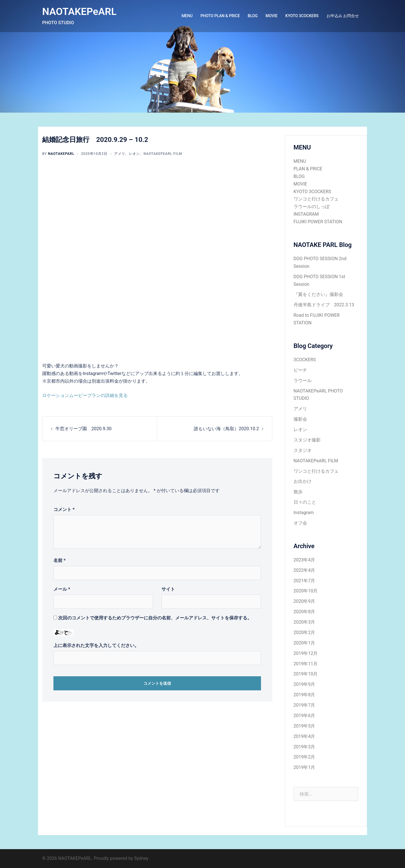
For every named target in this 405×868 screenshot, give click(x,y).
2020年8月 (304, 612)
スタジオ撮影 (307, 440)
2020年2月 (304, 632)
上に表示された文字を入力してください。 (96, 645)
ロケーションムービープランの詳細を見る (85, 395)
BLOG (253, 16)
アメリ (120, 154)
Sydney (141, 858)
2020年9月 (304, 601)
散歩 (298, 492)
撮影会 (300, 419)
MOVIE (272, 16)
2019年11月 (306, 664)
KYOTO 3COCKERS (302, 16)
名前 (59, 560)
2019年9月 (304, 684)
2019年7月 (304, 705)
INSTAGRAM (306, 214)
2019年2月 (304, 757)
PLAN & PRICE (308, 169)
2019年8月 (304, 695)
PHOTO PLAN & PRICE (220, 16)
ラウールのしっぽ (312, 207)
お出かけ (303, 481)
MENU (187, 16)
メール (62, 589)
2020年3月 (304, 622)
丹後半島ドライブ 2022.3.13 (324, 305)
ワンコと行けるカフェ (316, 199)
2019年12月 (306, 653)
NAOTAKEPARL (61, 154)
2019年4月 (304, 736)
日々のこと (305, 502)
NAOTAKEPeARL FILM (163, 154)
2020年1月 (304, 643)
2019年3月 (304, 747)
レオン (134, 154)
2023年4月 (304, 560)
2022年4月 (304, 570)
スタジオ (303, 450)
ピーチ (300, 370)
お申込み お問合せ (343, 16)
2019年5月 (304, 726)
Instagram (304, 513)
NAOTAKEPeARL (80, 12)
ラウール (303, 381)
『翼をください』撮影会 (318, 294)
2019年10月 (306, 674)
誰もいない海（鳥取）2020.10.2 (226, 429)
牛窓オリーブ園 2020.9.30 (83, 429)
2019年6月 (304, 716)
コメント (64, 509)
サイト (168, 589)
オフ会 (300, 523)
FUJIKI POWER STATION (318, 222)
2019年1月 (304, 767)
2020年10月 (306, 591)
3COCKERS (305, 360)
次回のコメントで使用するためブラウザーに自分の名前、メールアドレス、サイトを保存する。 (155, 618)
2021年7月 (304, 581)
